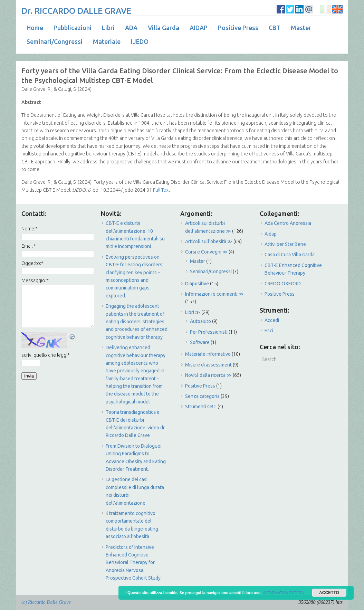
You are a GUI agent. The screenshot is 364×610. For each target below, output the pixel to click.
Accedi (272, 320)
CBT (275, 28)
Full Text (161, 190)
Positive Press (238, 28)
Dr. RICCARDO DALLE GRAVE (76, 11)
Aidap (271, 234)
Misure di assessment (208, 365)
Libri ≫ (193, 312)
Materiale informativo (208, 354)
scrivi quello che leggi (46, 355)
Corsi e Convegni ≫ (206, 252)
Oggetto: (32, 263)
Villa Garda (164, 28)
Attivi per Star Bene (285, 244)
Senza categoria (202, 396)
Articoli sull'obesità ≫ (209, 241)
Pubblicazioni (73, 28)
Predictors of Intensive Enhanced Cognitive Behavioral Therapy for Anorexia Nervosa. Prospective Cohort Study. (134, 563)
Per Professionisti (209, 332)
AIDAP (199, 28)
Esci (269, 331)
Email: (29, 246)
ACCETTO (329, 593)
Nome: (30, 229)
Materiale (107, 41)
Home (35, 28)
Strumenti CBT (201, 407)
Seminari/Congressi (55, 41)
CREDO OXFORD (283, 284)
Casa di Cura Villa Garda (290, 255)
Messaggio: (35, 280)
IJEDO (140, 41)
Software (200, 342)
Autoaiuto (200, 321)
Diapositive (197, 284)
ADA (131, 28)
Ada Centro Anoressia (288, 223)
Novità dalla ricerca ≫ (208, 375)
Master (301, 28)
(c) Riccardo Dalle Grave (46, 602)
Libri (108, 28)
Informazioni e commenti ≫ (214, 294)
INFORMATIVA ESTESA (283, 593)
